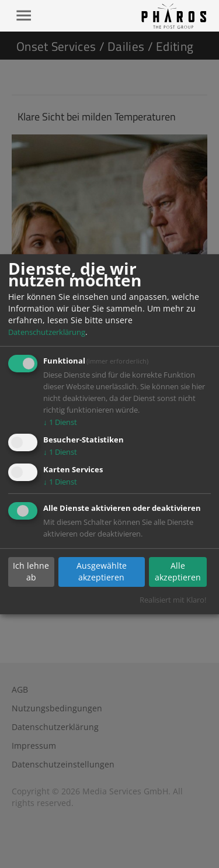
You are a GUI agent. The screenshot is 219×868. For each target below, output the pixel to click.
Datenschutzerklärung (47, 332)
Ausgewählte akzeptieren (102, 571)
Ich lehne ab (31, 571)
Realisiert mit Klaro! (173, 600)
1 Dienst (60, 422)
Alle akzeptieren (178, 571)
